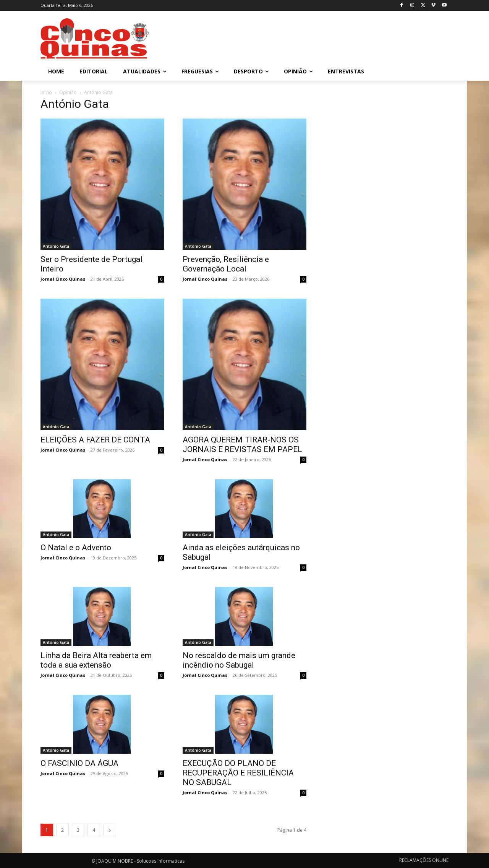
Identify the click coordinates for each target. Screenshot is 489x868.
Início (46, 92)
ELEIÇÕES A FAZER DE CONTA (95, 440)
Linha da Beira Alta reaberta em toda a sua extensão (96, 660)
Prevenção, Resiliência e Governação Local (226, 264)
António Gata (56, 246)
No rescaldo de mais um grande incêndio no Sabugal (239, 660)
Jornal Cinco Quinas (63, 279)
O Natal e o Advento (76, 548)
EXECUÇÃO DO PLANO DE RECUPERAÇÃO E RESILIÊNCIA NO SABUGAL (238, 773)
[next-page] (110, 830)
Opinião (68, 92)
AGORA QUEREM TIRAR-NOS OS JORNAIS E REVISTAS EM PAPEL (242, 445)
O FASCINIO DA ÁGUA (79, 763)
